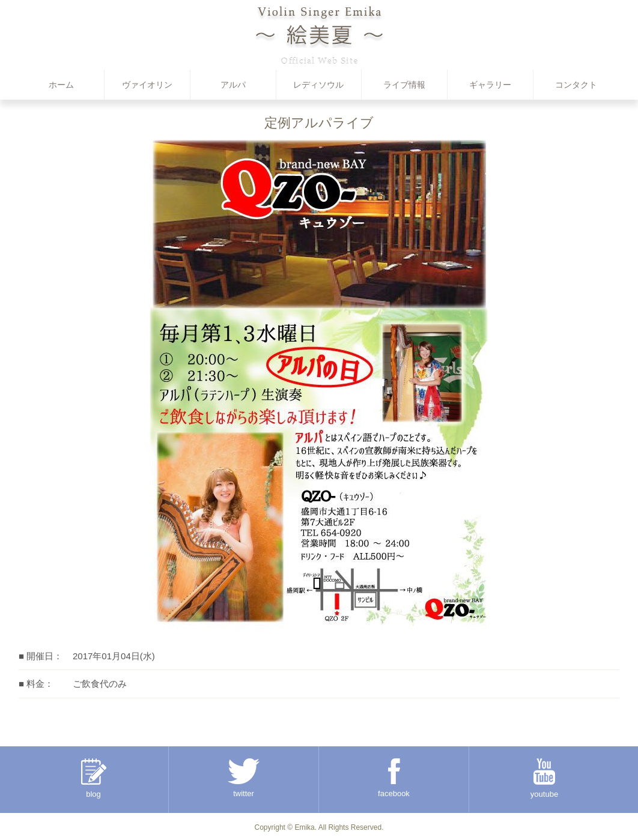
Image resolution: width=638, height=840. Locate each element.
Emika (304, 827)
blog (94, 778)
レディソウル (318, 85)
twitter (244, 778)
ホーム (61, 85)
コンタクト (576, 85)
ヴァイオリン (147, 85)
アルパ (233, 85)
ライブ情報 (404, 85)
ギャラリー (490, 85)
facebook (394, 778)
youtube (544, 778)
